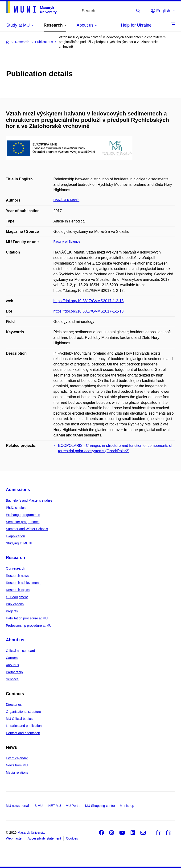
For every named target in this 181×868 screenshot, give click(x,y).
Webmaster (14, 838)
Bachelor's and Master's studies (29, 500)
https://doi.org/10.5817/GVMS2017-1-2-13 (89, 301)
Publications (15, 604)
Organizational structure (23, 712)
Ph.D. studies (16, 508)
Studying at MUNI (19, 543)
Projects (12, 611)
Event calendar (17, 758)
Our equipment (17, 597)
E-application (15, 536)
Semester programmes (23, 522)
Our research (16, 568)
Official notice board (20, 651)
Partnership (14, 672)
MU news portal (17, 806)
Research (15, 558)
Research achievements (24, 583)
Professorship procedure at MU (29, 626)
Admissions (18, 490)
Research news (17, 576)
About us (15, 640)
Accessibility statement (44, 838)
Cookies (72, 838)
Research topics (18, 590)
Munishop (127, 806)
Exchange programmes (23, 515)
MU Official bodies (19, 719)
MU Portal (73, 806)
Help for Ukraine (136, 25)
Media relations (17, 773)
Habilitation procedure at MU (27, 618)
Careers (12, 658)
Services (12, 679)
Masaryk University (31, 832)
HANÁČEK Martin (66, 200)
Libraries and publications (25, 726)
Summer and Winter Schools (27, 529)
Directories (14, 705)
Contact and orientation (23, 733)
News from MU (17, 765)
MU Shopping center (100, 806)
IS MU (38, 806)
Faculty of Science (67, 242)
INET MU (54, 806)
